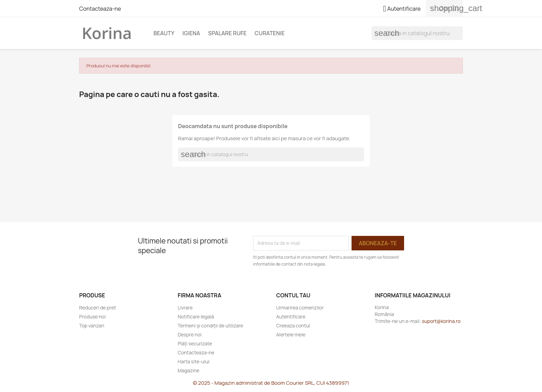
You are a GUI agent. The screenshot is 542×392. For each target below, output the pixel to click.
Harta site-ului (194, 361)
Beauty (164, 33)
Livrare (185, 308)
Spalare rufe (227, 33)
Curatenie (270, 33)
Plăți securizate (195, 343)
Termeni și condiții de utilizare (211, 326)
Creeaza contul (293, 326)
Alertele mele (291, 334)
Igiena (191, 33)
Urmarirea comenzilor (300, 308)
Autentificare (291, 317)
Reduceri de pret (98, 308)
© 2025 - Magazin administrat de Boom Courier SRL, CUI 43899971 (271, 383)
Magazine (189, 370)
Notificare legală (196, 317)
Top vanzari (92, 326)
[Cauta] (417, 33)
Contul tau (293, 295)
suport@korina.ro (441, 321)
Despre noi (190, 334)
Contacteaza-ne (100, 9)
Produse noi (92, 317)
